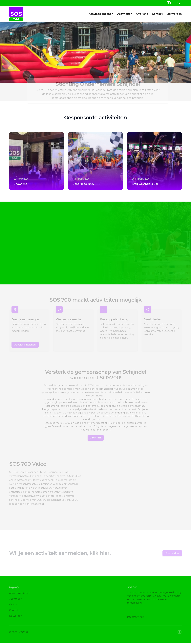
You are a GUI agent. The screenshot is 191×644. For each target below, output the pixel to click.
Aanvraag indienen (101, 14)
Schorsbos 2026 (83, 184)
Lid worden (174, 14)
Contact (157, 14)
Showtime (21, 184)
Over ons (142, 14)
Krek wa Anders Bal (145, 184)
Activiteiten (125, 14)
